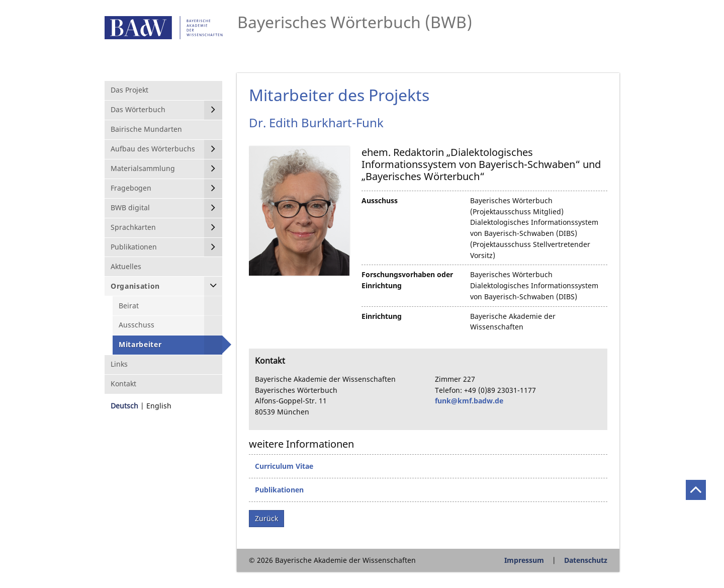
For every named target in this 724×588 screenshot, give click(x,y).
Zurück (266, 518)
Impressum (524, 560)
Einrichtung (382, 316)
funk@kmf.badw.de (469, 401)
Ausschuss (380, 200)
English (159, 406)
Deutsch (124, 406)
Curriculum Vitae (284, 466)
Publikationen (279, 490)
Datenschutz (586, 560)
